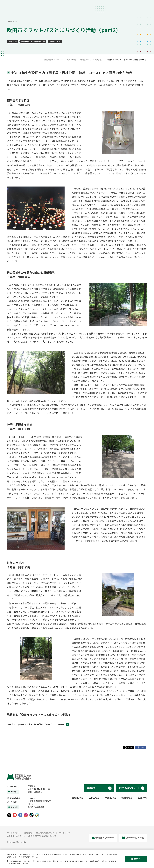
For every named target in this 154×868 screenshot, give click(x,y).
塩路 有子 (13, 41)
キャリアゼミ (55, 41)
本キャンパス (13, 786)
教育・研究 (71, 60)
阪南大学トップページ (53, 60)
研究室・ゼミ (86, 60)
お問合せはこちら (35, 792)
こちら (21, 857)
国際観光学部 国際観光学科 (33, 41)
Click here (103, 861)
